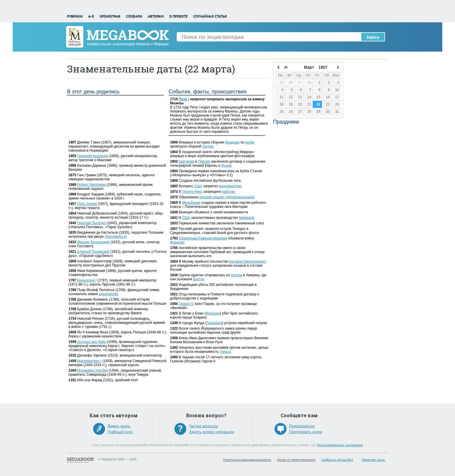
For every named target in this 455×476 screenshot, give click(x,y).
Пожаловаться (302, 426)
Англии (208, 146)
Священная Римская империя (203, 238)
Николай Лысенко (92, 223)
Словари (134, 16)
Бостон (199, 279)
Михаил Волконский (93, 242)
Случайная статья (210, 16)
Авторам (156, 16)
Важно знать (119, 426)
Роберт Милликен (92, 185)
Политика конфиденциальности (247, 460)
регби (250, 142)
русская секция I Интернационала (227, 197)
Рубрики (75, 16)
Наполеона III (116, 237)
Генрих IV (186, 304)
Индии (226, 166)
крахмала (247, 218)
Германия (214, 323)
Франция (213, 313)
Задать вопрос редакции (212, 432)
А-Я (91, 16)
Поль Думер (87, 204)
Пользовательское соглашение (340, 445)
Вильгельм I (87, 280)
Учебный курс (120, 432)
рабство (229, 192)
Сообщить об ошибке (337, 460)
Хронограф (110, 16)
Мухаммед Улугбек (92, 370)
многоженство (230, 186)
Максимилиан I (89, 361)
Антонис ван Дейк (92, 342)
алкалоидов (109, 294)
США (198, 186)
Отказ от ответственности (296, 460)
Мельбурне (191, 203)
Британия (186, 161)
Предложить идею (306, 432)
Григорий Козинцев (93, 156)
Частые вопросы (203, 426)
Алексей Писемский (93, 252)
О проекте (178, 16)
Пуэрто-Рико (192, 192)
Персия (204, 161)
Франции (232, 142)
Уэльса (225, 352)
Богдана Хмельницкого (248, 261)
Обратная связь (373, 460)
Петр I (184, 99)
